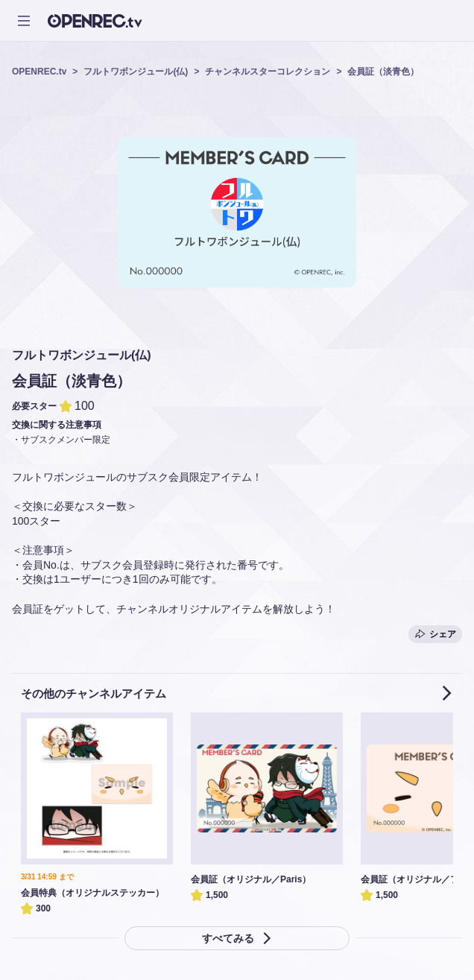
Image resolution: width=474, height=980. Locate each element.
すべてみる (237, 938)
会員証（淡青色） (383, 72)
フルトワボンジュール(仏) (136, 72)
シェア (435, 634)
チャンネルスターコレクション (268, 72)
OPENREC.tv (39, 72)
